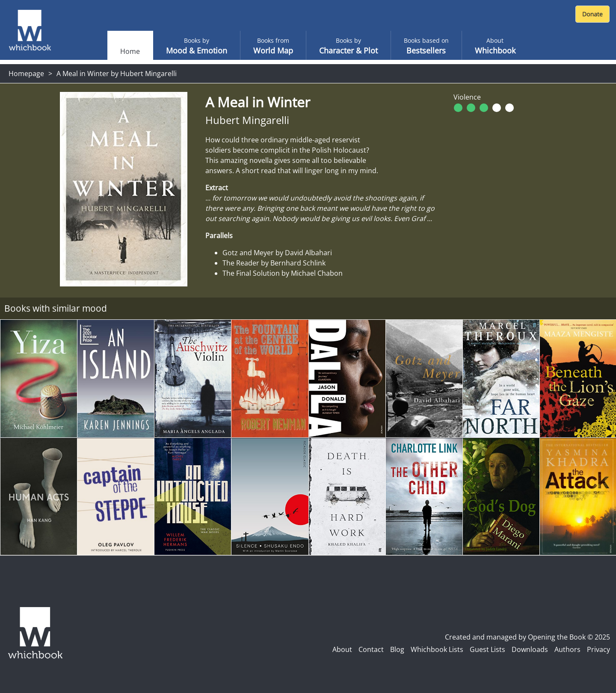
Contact (371, 649)
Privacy (598, 649)
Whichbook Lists (437, 649)
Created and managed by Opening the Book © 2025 (527, 637)
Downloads (530, 649)
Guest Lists (487, 649)
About (342, 649)
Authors (567, 649)
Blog (397, 649)
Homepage (26, 74)
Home (130, 51)
